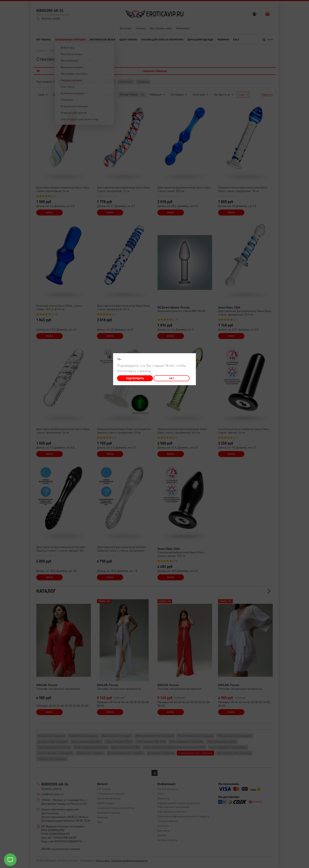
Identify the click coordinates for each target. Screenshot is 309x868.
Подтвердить (135, 378)
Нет (172, 378)
